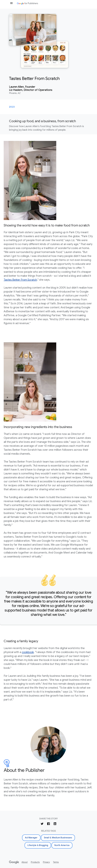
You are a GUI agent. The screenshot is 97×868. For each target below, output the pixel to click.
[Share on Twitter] (42, 824)
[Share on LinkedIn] (55, 824)
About (25, 862)
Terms (56, 862)
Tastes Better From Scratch (20, 280)
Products (35, 862)
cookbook (28, 652)
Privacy (46, 862)
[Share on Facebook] (48, 824)
